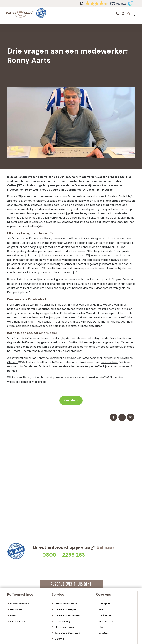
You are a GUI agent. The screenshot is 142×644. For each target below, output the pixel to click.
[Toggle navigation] (135, 14)
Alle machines (17, 621)
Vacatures (104, 633)
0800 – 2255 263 (64, 555)
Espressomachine (20, 604)
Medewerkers (106, 621)
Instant (14, 615)
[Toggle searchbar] (129, 13)
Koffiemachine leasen (66, 604)
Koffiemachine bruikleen (67, 615)
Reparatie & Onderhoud (67, 633)
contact (26, 382)
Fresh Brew (16, 609)
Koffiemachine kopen (66, 609)
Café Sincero (106, 615)
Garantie (59, 639)
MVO (101, 609)
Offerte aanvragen (64, 627)
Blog (101, 627)
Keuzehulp (71, 400)
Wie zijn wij (105, 604)
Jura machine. (110, 362)
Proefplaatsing (62, 621)
